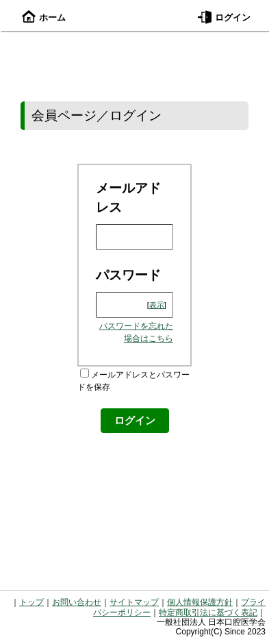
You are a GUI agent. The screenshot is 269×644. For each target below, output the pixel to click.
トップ (31, 602)
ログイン (224, 17)
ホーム (44, 17)
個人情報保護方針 (200, 602)
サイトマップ (134, 602)
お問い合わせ (77, 602)
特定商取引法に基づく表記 (208, 612)
